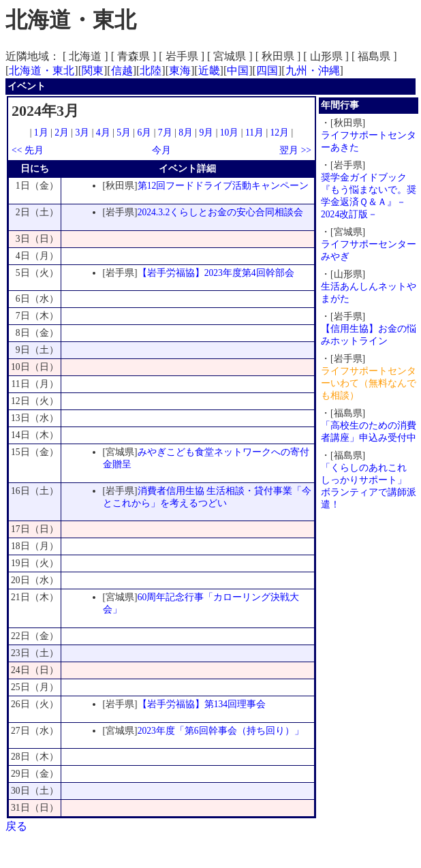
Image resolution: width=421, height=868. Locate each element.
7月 (165, 133)
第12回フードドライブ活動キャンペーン (223, 186)
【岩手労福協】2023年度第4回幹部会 (216, 273)
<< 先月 (28, 150)
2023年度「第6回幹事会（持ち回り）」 (221, 731)
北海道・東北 (42, 71)
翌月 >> (295, 150)
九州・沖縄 (313, 71)
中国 (238, 71)
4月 (103, 133)
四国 (267, 71)
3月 (83, 133)
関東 (93, 71)
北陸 (151, 71)
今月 (161, 150)
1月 (41, 133)
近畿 (209, 71)
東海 (180, 71)
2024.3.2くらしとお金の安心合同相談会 (221, 212)
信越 (122, 71)
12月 (280, 133)
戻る (16, 826)
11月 (254, 133)
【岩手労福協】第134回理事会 (202, 704)
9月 (206, 133)
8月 (186, 133)
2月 (62, 133)
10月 (230, 133)
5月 (124, 133)
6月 (144, 133)
